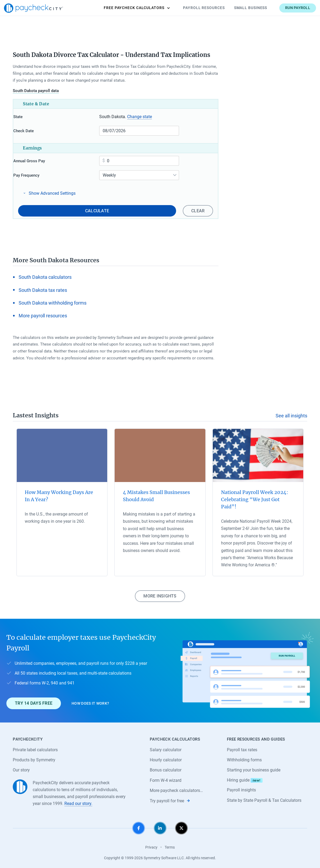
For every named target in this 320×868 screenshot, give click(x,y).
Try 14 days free (34, 701)
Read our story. (78, 802)
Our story (21, 768)
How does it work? (90, 701)
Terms (170, 846)
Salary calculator (166, 748)
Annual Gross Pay (39, 160)
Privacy (151, 846)
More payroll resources (43, 313)
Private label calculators (35, 748)
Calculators (128, 8)
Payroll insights (241, 788)
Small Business (242, 8)
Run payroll (289, 8)
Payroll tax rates (242, 748)
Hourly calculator (166, 758)
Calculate (134, 208)
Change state (141, 117)
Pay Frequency (36, 174)
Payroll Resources (195, 8)
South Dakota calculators (45, 275)
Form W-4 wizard (166, 779)
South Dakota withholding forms (53, 301)
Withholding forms (244, 758)
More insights (160, 594)
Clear (33, 208)
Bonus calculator (166, 768)
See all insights (291, 414)
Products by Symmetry (34, 758)
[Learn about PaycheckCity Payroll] (247, 669)
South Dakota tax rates (43, 288)
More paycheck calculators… (176, 789)
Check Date (33, 131)
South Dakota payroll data (36, 91)
